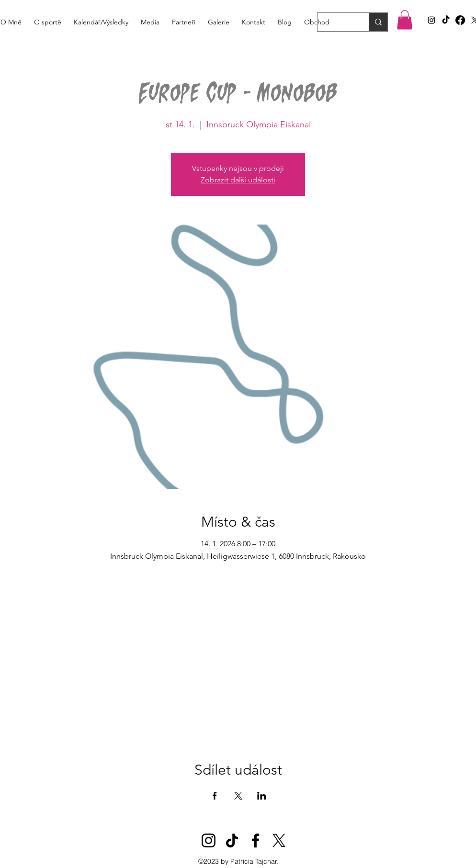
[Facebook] (460, 20)
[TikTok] (446, 20)
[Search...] (336, 23)
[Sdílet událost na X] (238, 796)
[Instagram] (209, 840)
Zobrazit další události (238, 180)
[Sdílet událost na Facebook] (215, 796)
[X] (279, 840)
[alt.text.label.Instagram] (431, 20)
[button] (405, 20)
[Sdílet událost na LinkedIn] (262, 796)
